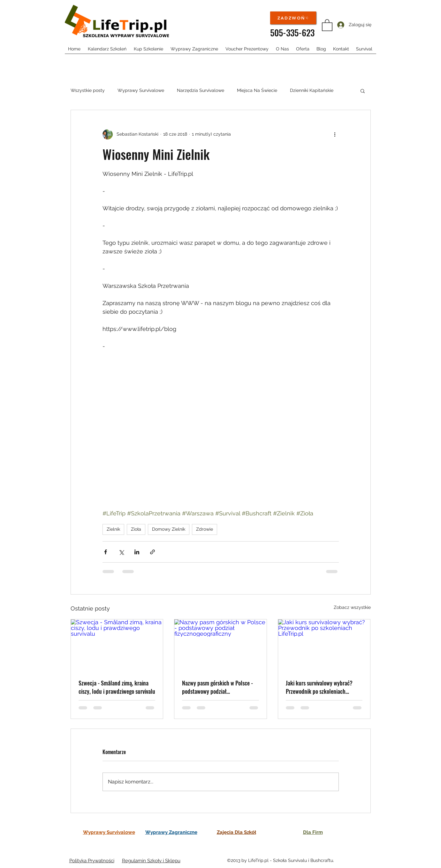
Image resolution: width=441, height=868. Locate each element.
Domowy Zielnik (169, 529)
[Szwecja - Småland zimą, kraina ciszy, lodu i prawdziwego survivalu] (117, 645)
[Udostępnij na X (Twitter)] (121, 552)
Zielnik (113, 529)
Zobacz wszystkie (352, 607)
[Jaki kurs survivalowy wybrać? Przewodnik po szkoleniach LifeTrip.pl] (324, 645)
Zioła (136, 529)
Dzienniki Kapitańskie (312, 90)
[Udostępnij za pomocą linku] (152, 552)
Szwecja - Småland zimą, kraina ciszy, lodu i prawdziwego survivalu (117, 687)
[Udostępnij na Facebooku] (106, 552)
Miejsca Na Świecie (257, 90)
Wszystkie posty (88, 90)
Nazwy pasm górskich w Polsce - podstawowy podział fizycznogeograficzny (217, 687)
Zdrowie (205, 529)
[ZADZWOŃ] (293, 18)
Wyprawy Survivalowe (141, 90)
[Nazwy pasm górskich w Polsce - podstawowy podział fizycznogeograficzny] (220, 645)
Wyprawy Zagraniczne (171, 832)
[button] (327, 25)
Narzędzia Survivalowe (201, 90)
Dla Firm (313, 832)
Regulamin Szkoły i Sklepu (151, 861)
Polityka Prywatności (92, 861)
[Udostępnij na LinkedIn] (137, 552)
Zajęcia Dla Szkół (236, 832)
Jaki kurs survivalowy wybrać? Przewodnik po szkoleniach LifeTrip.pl (319, 687)
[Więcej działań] (335, 134)
